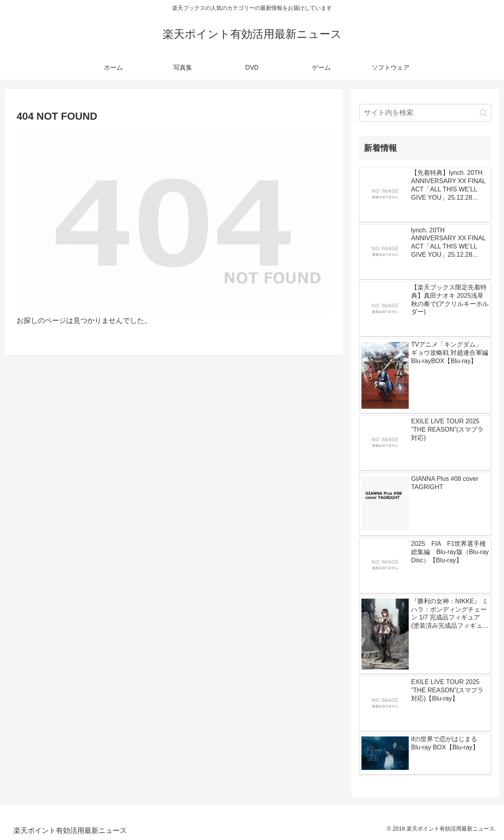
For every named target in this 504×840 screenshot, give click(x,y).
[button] (483, 113)
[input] (425, 113)
